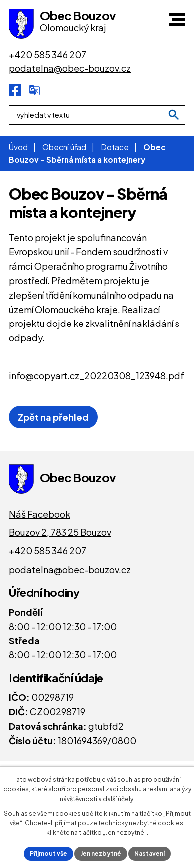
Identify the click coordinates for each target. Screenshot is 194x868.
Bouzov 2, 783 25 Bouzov (60, 532)
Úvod (18, 147)
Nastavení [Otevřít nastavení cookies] (149, 853)
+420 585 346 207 (48, 551)
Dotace (115, 147)
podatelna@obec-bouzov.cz (70, 570)
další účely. (119, 799)
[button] (177, 20)
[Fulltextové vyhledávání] (97, 115)
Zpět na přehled (53, 417)
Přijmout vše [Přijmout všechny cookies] (49, 853)
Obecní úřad (64, 147)
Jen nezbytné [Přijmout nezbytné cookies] (101, 853)
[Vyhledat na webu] (174, 115)
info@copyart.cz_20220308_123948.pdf (97, 376)
